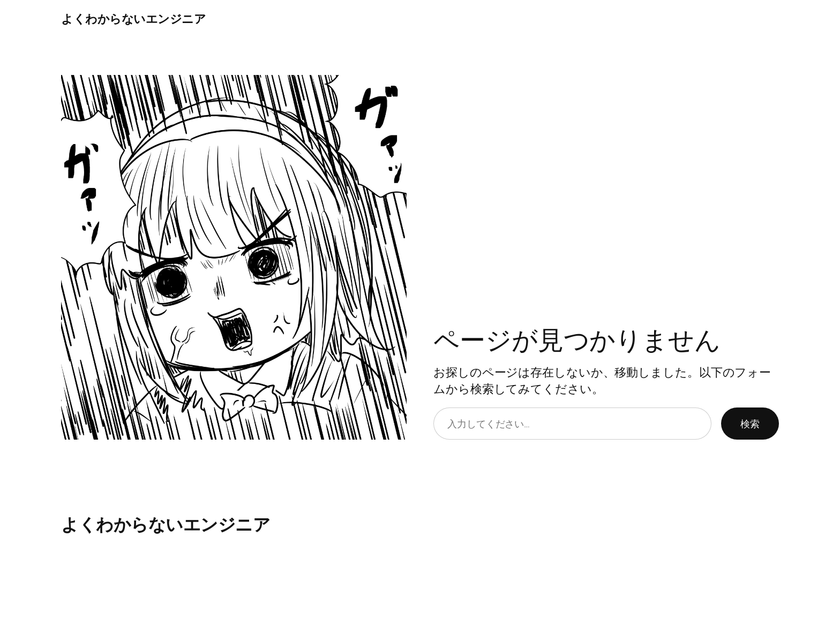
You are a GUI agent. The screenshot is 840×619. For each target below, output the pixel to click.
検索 (750, 424)
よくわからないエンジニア (133, 19)
